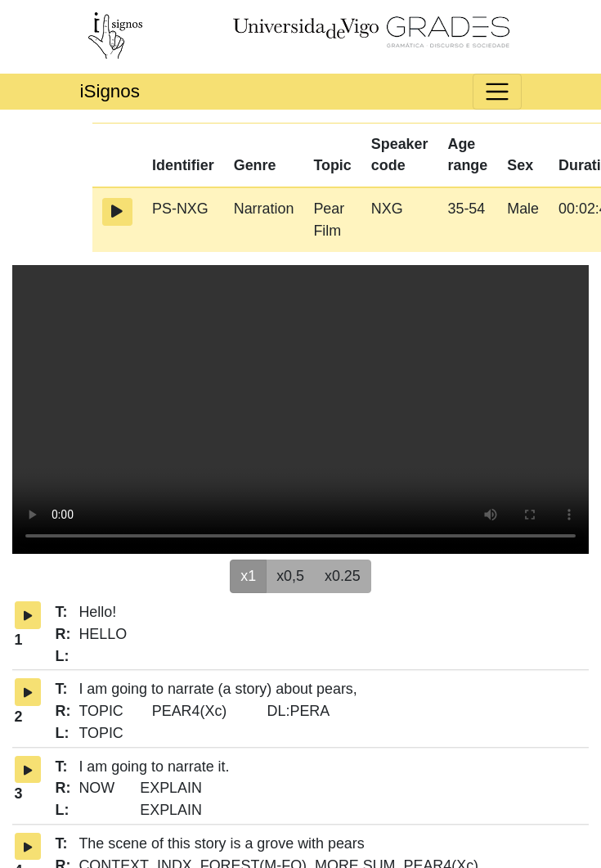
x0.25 (343, 575)
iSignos (110, 91)
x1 (248, 575)
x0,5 (290, 575)
